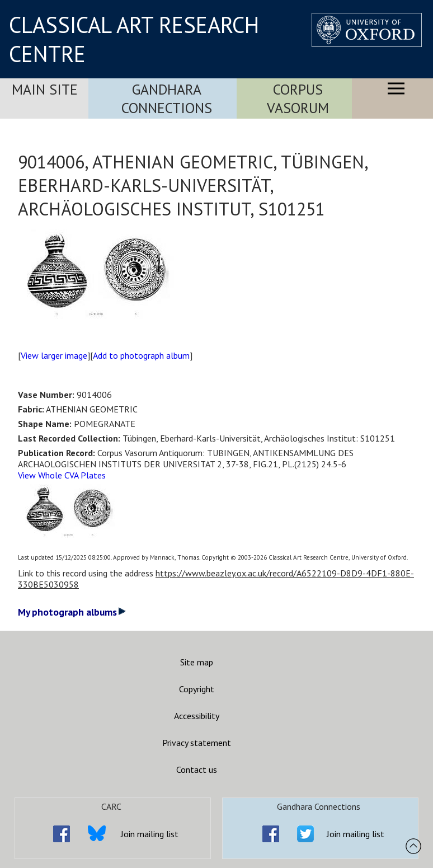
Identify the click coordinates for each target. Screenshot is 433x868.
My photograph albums (72, 612)
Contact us (197, 770)
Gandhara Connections (167, 98)
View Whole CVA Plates (62, 475)
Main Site (45, 89)
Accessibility (197, 716)
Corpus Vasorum (298, 98)
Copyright (197, 689)
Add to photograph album (141, 355)
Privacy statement (197, 743)
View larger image (54, 355)
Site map (197, 662)
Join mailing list (150, 834)
